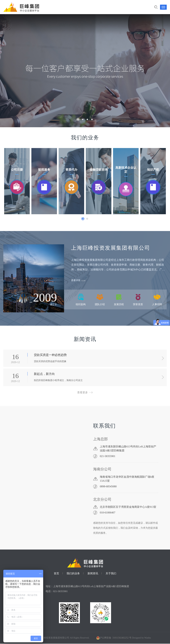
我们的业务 (73, 574)
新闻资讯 (93, 574)
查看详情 (76, 280)
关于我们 (111, 574)
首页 (56, 574)
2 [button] (87, 219)
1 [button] (83, 219)
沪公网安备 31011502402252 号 (113, 638)
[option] (17, 181)
